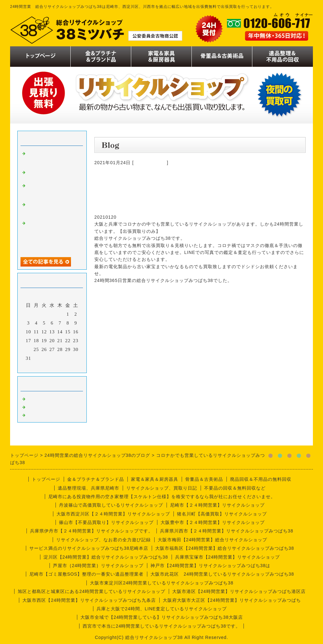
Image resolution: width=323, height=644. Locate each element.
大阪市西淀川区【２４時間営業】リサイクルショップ (113, 514)
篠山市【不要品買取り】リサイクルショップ (106, 522)
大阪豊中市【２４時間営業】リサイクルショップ (213, 522)
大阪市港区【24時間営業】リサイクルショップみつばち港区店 (239, 591)
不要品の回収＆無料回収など (235, 488)
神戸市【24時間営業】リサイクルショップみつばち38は (210, 566)
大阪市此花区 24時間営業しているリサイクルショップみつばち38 (222, 574)
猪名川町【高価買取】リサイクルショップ (222, 514)
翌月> (65, 366)
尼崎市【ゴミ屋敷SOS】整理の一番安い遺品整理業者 (87, 574)
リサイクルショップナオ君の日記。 (52, 174)
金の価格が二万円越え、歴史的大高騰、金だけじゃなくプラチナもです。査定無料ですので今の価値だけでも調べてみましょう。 (52, 236)
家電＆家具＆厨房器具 (155, 479)
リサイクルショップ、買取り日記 (162, 488)
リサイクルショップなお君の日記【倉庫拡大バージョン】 (52, 190)
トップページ (46, 479)
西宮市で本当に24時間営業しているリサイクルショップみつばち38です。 (161, 626)
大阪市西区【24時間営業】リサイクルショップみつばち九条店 (89, 600)
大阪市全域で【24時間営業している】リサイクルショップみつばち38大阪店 (162, 617)
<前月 (39, 366)
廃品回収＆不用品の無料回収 (261, 479)
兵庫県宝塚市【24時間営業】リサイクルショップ (228, 557)
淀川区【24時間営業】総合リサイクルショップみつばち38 (106, 557)
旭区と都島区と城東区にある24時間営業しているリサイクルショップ (91, 591)
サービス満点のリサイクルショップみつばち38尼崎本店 (89, 548)
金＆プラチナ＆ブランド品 (96, 479)
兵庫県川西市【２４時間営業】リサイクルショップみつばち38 (227, 531)
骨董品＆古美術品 (204, 479)
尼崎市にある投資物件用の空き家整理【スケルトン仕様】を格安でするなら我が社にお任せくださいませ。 (162, 497)
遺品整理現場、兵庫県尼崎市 (88, 488)
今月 (52, 366)
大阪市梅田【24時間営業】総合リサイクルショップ (213, 540)
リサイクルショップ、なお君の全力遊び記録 (103, 540)
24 (29, 349)
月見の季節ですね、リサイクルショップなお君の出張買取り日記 (52, 209)
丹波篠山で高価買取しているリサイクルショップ (111, 505)
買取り (34, 398)
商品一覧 (37, 406)
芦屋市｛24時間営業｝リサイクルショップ (98, 566)
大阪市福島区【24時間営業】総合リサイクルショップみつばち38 (225, 548)
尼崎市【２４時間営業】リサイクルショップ (217, 505)
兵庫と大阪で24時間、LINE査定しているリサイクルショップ (162, 609)
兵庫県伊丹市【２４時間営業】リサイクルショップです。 (91, 531)
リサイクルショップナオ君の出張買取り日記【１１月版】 (52, 158)
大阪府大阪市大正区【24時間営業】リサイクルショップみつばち (232, 600)
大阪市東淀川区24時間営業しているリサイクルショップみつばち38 (162, 583)
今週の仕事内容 (150, 163)
